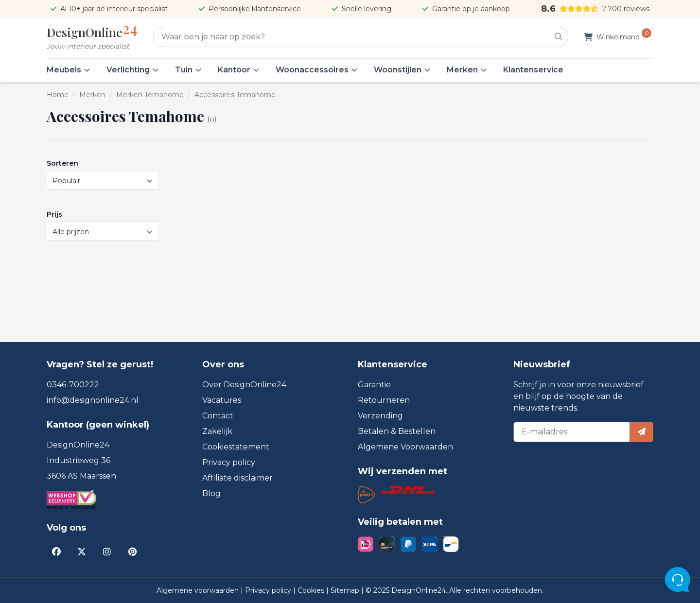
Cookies (312, 590)
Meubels (69, 70)
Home (58, 95)
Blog (211, 493)
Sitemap (346, 590)
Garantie (374, 385)
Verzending (380, 416)
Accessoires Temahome (235, 95)
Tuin (189, 70)
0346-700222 (73, 385)
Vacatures (222, 400)
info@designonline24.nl (93, 400)
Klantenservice (533, 70)
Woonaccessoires (317, 70)
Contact (218, 416)
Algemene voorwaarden (199, 590)
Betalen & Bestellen (397, 431)
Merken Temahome (150, 95)
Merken (467, 70)
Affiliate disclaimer (237, 478)
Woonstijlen (402, 70)
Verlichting (133, 70)
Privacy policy (229, 462)
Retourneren (384, 400)
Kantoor (239, 70)
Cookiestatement (236, 447)
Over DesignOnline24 (244, 385)
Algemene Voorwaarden (405, 447)
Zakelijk (217, 431)
